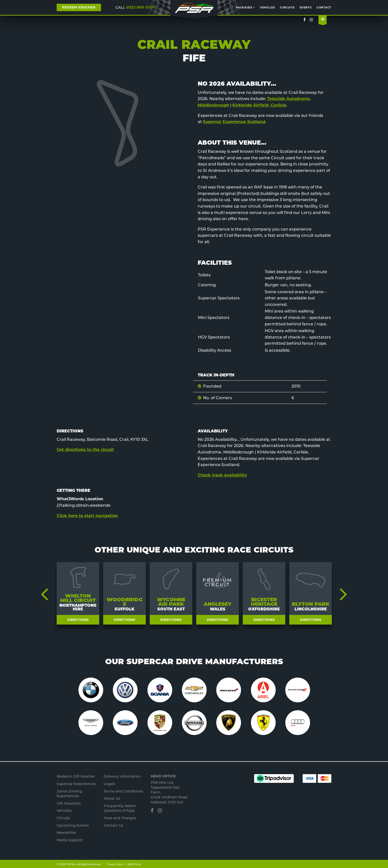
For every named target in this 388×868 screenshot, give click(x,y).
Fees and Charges (120, 818)
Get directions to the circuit (85, 450)
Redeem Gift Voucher (76, 776)
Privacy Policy (115, 864)
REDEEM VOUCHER (79, 7)
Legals (109, 784)
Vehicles (267, 7)
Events (306, 7)
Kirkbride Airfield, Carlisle (259, 105)
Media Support (70, 840)
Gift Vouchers (69, 803)
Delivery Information (122, 776)
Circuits (287, 7)
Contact (324, 7)
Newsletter (67, 833)
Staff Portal (134, 864)
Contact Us (113, 825)
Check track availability (222, 475)
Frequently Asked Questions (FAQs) (120, 808)
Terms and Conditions (123, 791)
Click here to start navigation (87, 516)
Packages (244, 7)
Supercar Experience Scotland (234, 122)
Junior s (69, 794)
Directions (78, 620)
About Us (112, 798)
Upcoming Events (73, 825)
